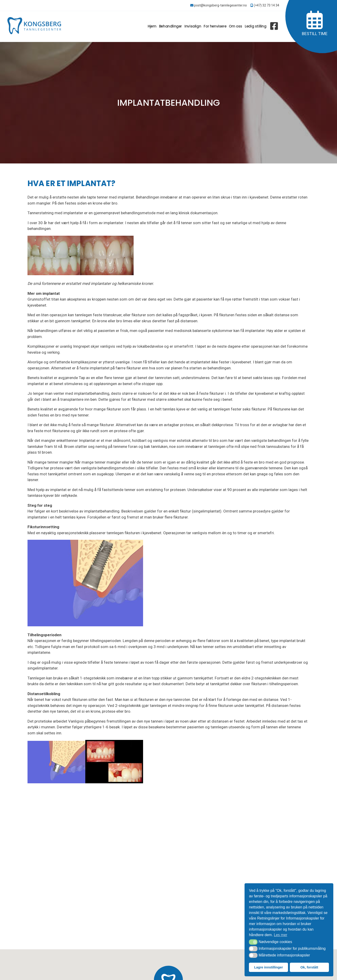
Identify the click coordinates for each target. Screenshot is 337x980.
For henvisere (215, 26)
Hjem (152, 26)
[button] (253, 942)
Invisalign (193, 26)
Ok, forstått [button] (309, 967)
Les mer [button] (281, 935)
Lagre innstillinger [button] (268, 967)
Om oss (236, 26)
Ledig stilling (256, 26)
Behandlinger (170, 26)
